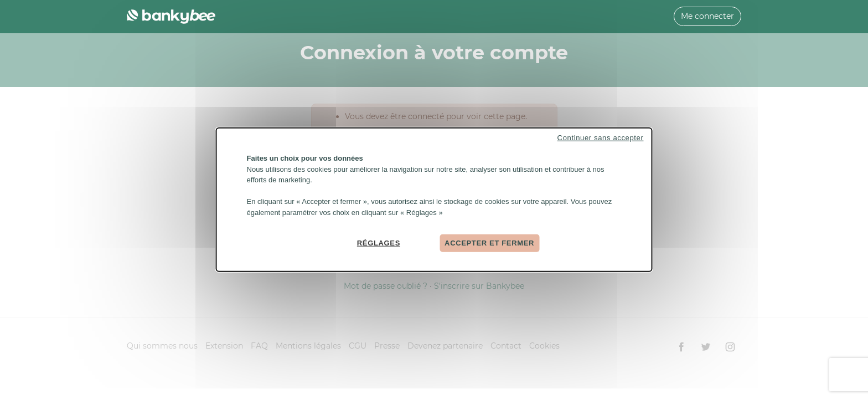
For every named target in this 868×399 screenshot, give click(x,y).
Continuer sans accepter (601, 138)
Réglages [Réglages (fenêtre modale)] (379, 243)
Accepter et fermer (489, 243)
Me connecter (707, 16)
